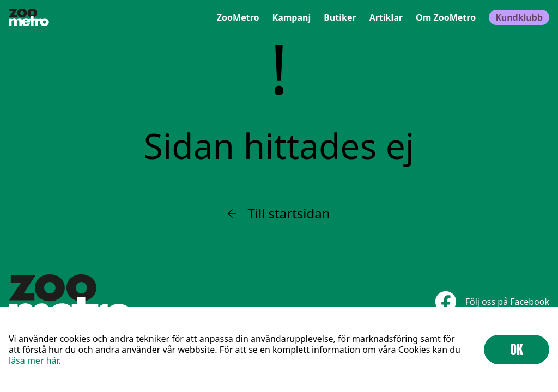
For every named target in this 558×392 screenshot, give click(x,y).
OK (517, 350)
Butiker (340, 17)
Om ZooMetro (446, 17)
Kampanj (292, 17)
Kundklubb (519, 17)
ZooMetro (238, 17)
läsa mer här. (35, 360)
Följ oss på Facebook (492, 301)
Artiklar (386, 17)
